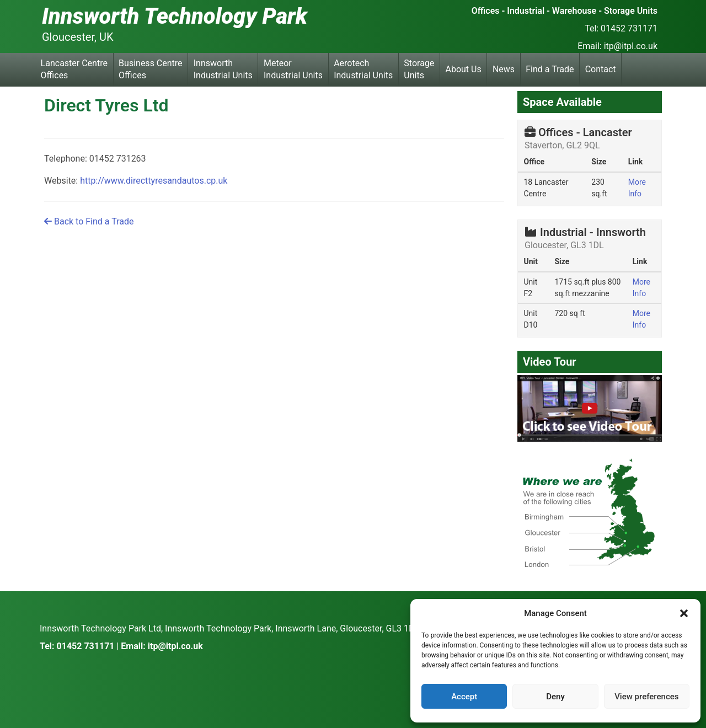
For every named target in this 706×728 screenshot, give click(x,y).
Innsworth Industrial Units (223, 69)
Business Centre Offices (150, 69)
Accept (464, 697)
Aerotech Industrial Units (363, 69)
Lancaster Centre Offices (74, 69)
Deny (555, 697)
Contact (601, 69)
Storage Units (419, 69)
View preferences (646, 697)
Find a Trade (550, 69)
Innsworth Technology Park (175, 16)
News (504, 69)
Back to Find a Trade (89, 221)
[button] (684, 613)
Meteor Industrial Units (293, 69)
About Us (464, 69)
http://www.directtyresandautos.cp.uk (154, 181)
